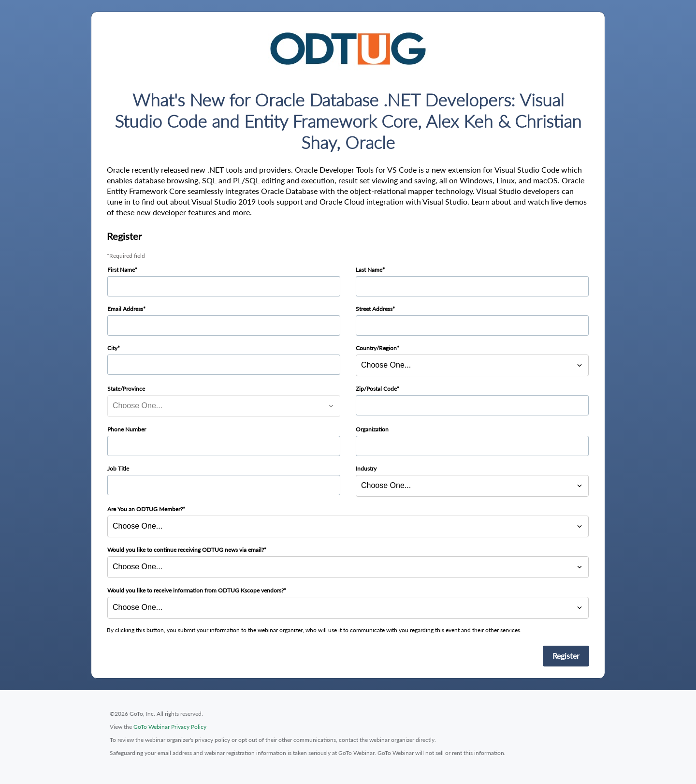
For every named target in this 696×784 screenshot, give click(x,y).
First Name (121, 270)
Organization (372, 429)
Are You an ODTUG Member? (145, 509)
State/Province (126, 389)
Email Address (125, 309)
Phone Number (127, 429)
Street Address (374, 309)
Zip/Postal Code (376, 389)
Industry (366, 468)
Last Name (369, 270)
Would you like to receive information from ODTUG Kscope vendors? (196, 590)
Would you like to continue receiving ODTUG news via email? (186, 550)
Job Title (118, 468)
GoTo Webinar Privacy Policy (170, 727)
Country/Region (376, 348)
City (112, 348)
